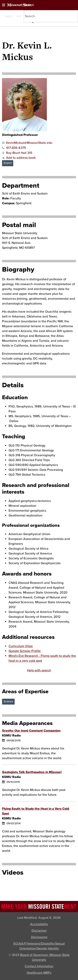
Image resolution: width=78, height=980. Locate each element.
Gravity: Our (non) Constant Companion (31, 731)
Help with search (39, 670)
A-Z (19, 16)
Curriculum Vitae (21, 646)
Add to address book (19, 158)
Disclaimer (39, 931)
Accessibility (39, 924)
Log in (9, 16)
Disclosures (39, 937)
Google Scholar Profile (25, 651)
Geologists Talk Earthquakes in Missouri (32, 772)
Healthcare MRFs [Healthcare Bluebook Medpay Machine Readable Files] (39, 973)
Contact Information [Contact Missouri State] (39, 966)
